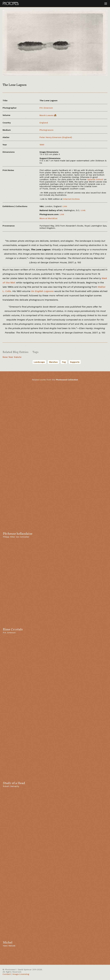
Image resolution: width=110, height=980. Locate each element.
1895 (42, 145)
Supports (75, 362)
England (44, 123)
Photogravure (46, 130)
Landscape (39, 362)
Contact (7, 974)
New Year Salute (12, 357)
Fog (64, 362)
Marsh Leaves (48, 115)
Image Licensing (21, 974)
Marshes (53, 362)
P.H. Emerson (46, 108)
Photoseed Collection (67, 380)
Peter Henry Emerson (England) (56, 137)
